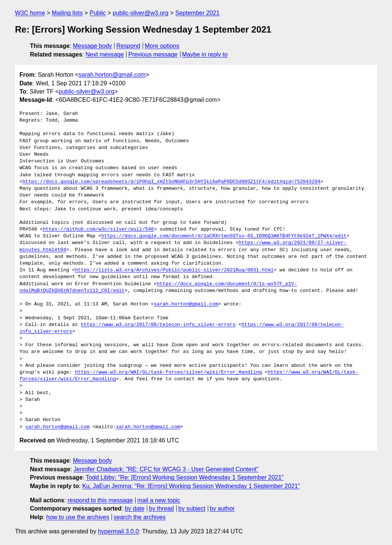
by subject (192, 509)
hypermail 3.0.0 (118, 531)
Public (98, 13)
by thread (162, 509)
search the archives (140, 517)
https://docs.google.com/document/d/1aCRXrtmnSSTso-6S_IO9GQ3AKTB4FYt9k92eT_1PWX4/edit (224, 236)
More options (162, 46)
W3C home (30, 13)
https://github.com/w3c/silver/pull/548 (98, 229)
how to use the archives (78, 517)
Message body (92, 46)
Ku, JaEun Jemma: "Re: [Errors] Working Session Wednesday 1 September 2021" (191, 486)
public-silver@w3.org (141, 13)
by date (134, 509)
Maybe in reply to (205, 54)
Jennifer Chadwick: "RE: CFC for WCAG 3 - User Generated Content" (166, 469)
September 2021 (197, 13)
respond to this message (100, 500)
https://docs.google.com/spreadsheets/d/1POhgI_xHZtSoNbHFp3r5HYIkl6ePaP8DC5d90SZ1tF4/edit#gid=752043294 (171, 182)
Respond (128, 46)
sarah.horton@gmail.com (112, 75)
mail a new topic (159, 500)
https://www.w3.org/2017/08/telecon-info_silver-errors (158, 325)
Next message (105, 54)
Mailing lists (67, 13)
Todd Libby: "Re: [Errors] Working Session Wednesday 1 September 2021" (185, 477)
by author (222, 509)
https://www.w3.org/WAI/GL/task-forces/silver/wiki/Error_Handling (168, 372)
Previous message (153, 54)
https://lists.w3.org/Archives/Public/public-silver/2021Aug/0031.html (174, 270)
